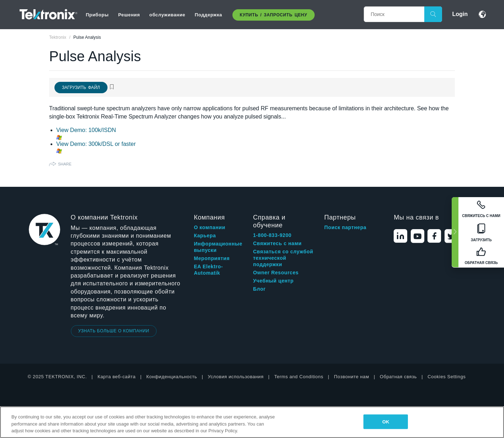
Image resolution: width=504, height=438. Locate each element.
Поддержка (208, 15)
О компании (210, 227)
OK (386, 421)
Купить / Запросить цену (274, 15)
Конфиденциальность (172, 377)
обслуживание (167, 15)
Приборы (97, 15)
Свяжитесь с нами (277, 243)
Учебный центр (273, 281)
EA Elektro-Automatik (209, 270)
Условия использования (236, 377)
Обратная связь (398, 377)
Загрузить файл (81, 88)
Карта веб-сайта (117, 377)
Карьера (205, 236)
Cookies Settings (447, 377)
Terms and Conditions (299, 377)
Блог (259, 289)
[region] (252, 422)
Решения (129, 15)
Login (460, 14)
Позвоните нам (351, 377)
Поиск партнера (345, 227)
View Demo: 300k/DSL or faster (96, 144)
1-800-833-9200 (272, 235)
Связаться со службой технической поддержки (283, 258)
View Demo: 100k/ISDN (86, 130)
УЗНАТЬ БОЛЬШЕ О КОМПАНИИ (114, 331)
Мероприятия (212, 258)
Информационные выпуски (218, 247)
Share (65, 164)
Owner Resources (276, 273)
